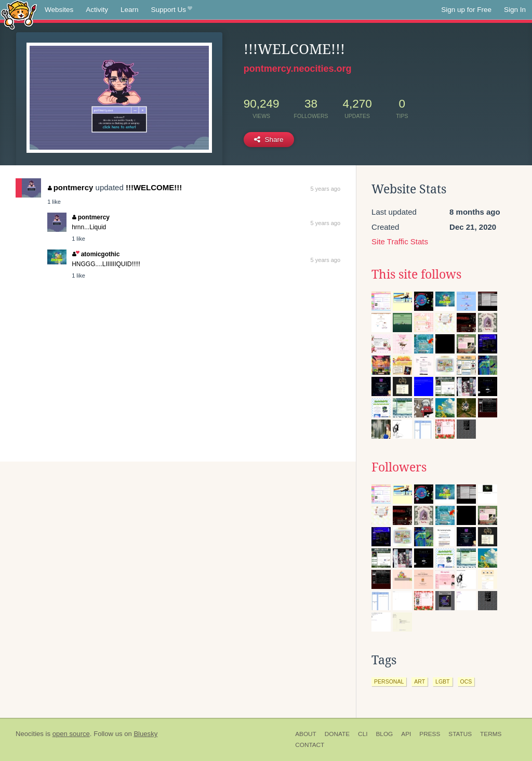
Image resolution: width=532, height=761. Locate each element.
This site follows (416, 274)
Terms (491, 734)
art (420, 681)
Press (430, 734)
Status (460, 734)
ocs (466, 681)
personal (389, 681)
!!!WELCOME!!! (154, 187)
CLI (363, 734)
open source (71, 734)
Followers (399, 467)
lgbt (442, 681)
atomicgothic (96, 254)
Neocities (30, 734)
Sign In (515, 10)
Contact (310, 745)
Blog (384, 734)
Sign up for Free (466, 10)
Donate (337, 734)
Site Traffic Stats (400, 241)
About (306, 734)
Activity (97, 10)
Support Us (172, 10)
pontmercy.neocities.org (298, 69)
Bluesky (145, 734)
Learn (130, 10)
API (406, 734)
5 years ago (325, 189)
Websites (59, 10)
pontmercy (70, 187)
